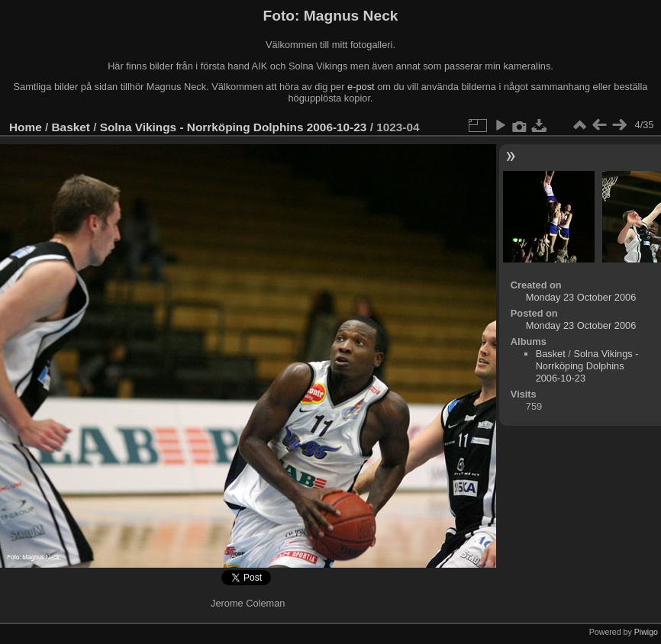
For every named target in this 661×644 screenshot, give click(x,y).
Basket (71, 127)
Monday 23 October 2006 (581, 297)
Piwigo (646, 632)
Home (26, 127)
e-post (361, 87)
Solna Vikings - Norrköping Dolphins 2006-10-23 (234, 127)
